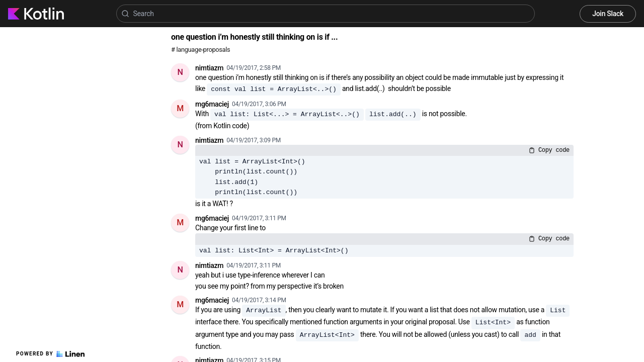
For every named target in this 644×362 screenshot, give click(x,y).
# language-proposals (200, 50)
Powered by (50, 354)
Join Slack (608, 14)
